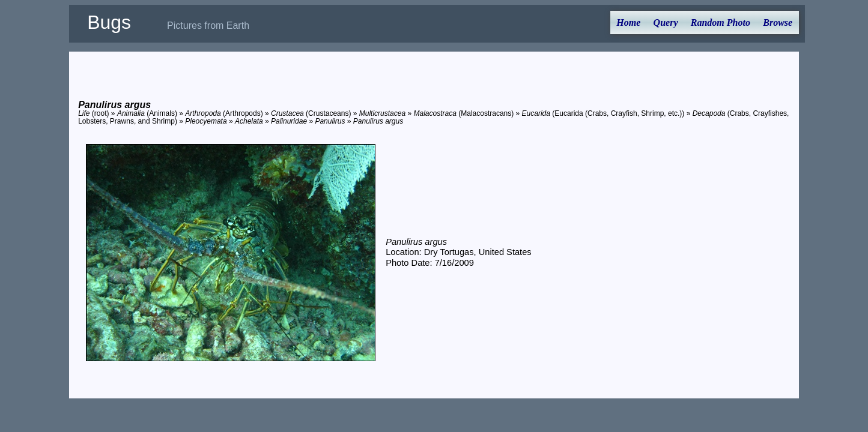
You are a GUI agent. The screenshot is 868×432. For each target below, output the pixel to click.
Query (666, 22)
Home (628, 22)
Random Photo (721, 22)
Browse (778, 22)
